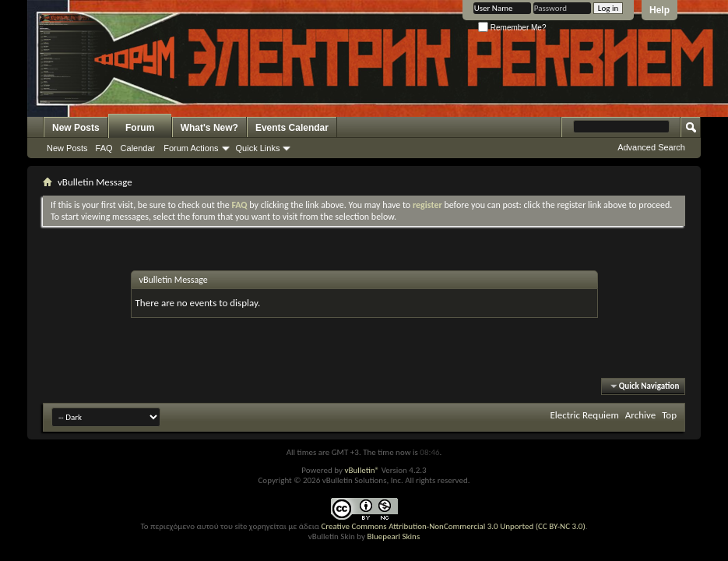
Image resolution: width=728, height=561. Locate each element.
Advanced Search (651, 147)
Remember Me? (512, 28)
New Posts (76, 128)
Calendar (138, 148)
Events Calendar (292, 128)
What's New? (209, 128)
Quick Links (258, 148)
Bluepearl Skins (393, 536)
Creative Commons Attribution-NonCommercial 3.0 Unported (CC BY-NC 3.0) (453, 526)
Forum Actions (191, 148)
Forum (140, 128)
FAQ (104, 148)
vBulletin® (362, 470)
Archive (640, 415)
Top (669, 415)
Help (659, 10)
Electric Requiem (584, 415)
